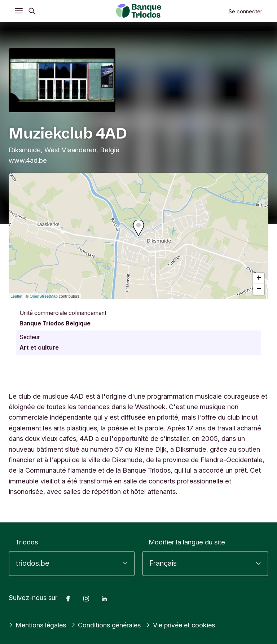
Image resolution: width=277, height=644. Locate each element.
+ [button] (259, 279)
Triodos (27, 542)
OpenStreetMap (44, 296)
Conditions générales (108, 625)
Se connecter (245, 11)
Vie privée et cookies (184, 625)
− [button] (259, 289)
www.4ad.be (28, 160)
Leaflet (16, 296)
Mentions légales (38, 625)
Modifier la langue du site (187, 542)
